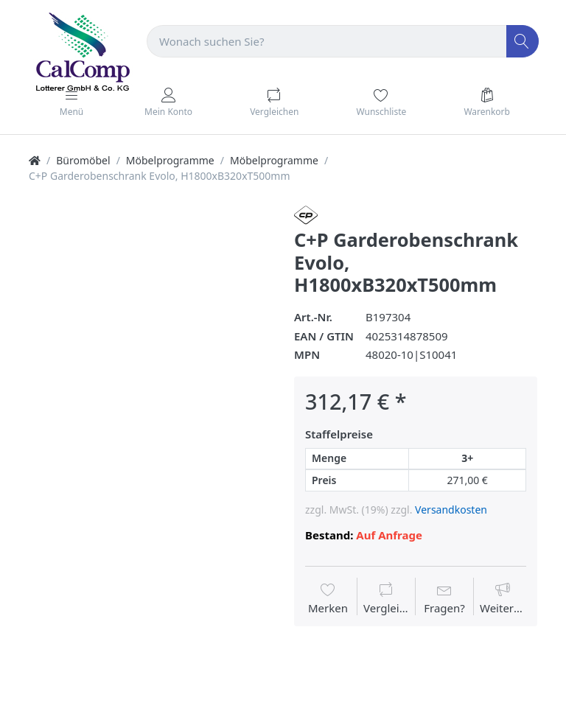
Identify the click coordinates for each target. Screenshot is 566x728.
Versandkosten (451, 510)
